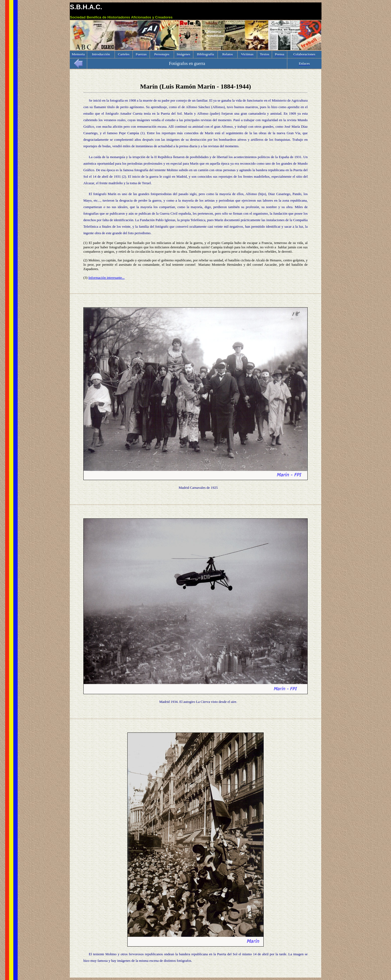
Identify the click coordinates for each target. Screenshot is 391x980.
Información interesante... (106, 278)
